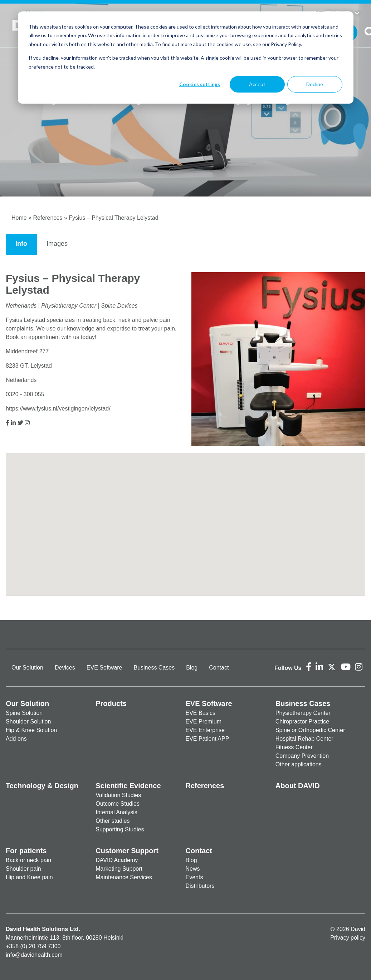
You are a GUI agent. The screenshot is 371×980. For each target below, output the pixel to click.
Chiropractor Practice (302, 722)
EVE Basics (201, 713)
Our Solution (27, 668)
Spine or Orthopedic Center (310, 730)
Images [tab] (57, 244)
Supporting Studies (120, 829)
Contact (219, 668)
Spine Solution (24, 713)
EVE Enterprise (205, 730)
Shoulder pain (23, 869)
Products (111, 703)
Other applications (299, 764)
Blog (192, 668)
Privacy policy (348, 938)
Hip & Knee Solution (31, 730)
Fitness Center (294, 747)
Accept (257, 84)
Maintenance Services (124, 877)
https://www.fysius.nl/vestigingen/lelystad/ (58, 409)
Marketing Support (119, 869)
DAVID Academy (117, 860)
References (48, 218)
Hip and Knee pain (29, 877)
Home (19, 218)
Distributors (200, 886)
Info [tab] (21, 244)
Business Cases (154, 668)
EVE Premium (204, 722)
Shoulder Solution (28, 722)
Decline (315, 84)
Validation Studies (118, 795)
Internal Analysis (116, 812)
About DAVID (298, 786)
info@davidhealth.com (34, 955)
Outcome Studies (118, 804)
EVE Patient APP (208, 739)
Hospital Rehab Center (304, 739)
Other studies (113, 821)
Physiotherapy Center (303, 713)
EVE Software (104, 668)
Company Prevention (302, 756)
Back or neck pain (28, 860)
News (193, 869)
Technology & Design (42, 786)
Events (194, 877)
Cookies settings (200, 84)
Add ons (16, 739)
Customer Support (127, 851)
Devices (65, 668)
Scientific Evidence (128, 786)
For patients (26, 851)
